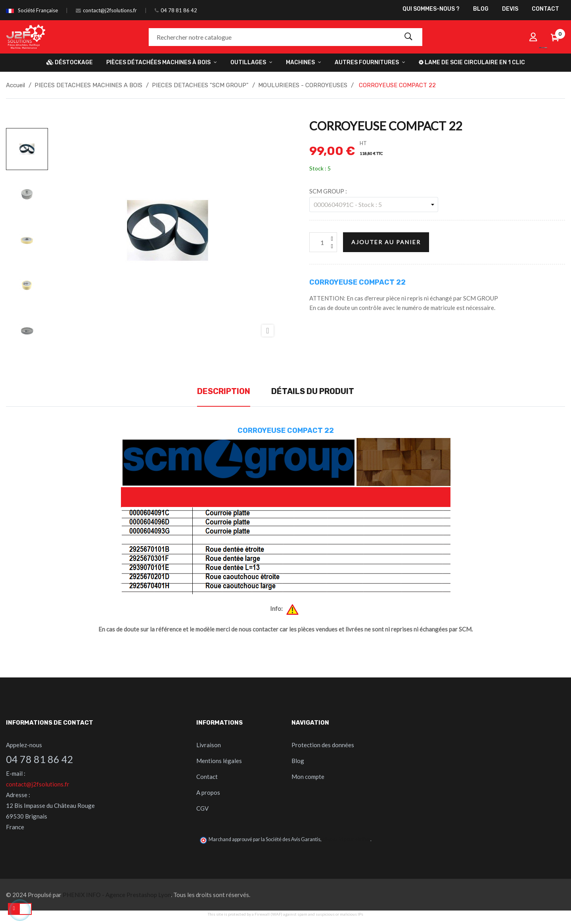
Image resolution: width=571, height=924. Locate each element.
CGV (202, 808)
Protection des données (323, 745)
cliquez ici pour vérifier (346, 839)
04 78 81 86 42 (179, 10)
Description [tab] (224, 391)
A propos (208, 792)
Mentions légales (219, 761)
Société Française (38, 10)
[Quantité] (323, 242)
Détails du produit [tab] (313, 391)
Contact (207, 777)
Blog (298, 761)
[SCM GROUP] (374, 205)
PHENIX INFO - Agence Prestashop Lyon (117, 895)
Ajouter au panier (386, 242)
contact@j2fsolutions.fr (110, 10)
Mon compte (308, 777)
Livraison (209, 745)
